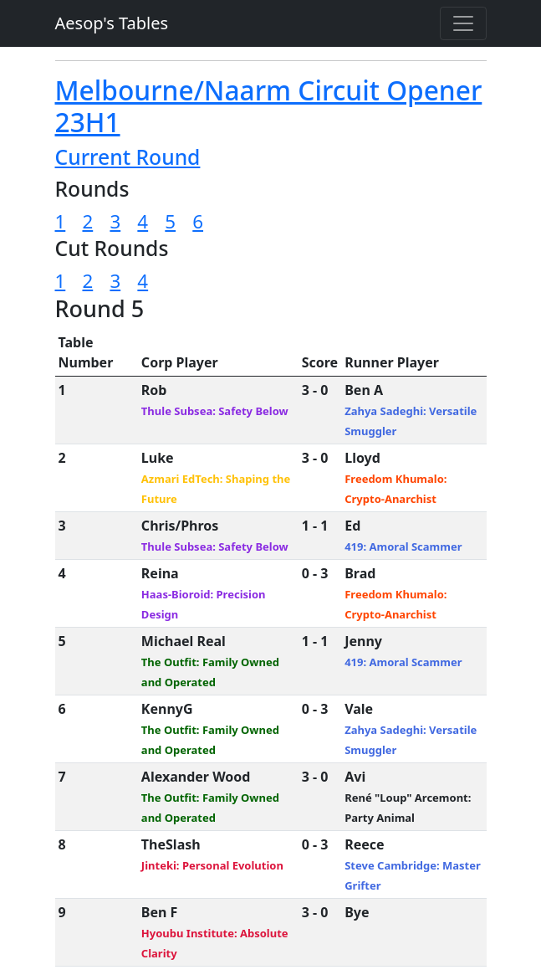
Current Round (128, 157)
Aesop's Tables (112, 23)
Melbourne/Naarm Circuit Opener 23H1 (269, 106)
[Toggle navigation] (463, 23)
